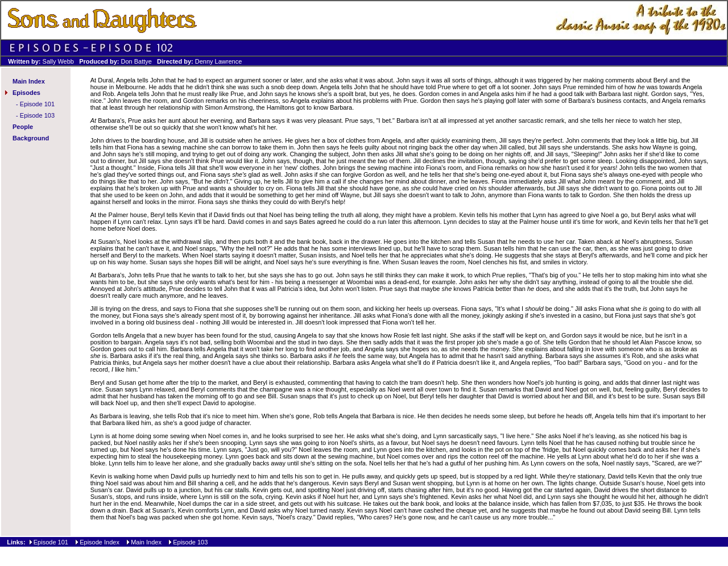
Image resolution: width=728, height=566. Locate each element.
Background (31, 138)
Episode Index (100, 542)
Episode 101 (37, 104)
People (23, 127)
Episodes (26, 93)
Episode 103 (37, 115)
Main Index (29, 81)
